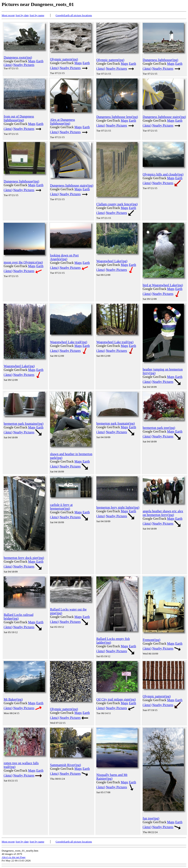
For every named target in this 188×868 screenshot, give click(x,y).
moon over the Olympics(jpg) (23, 262)
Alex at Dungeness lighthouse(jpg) (62, 122)
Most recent (8, 15)
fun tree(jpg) (151, 818)
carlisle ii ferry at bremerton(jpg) (61, 507)
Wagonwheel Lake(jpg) (112, 261)
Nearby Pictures (24, 65)
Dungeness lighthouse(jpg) (160, 60)
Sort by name (37, 15)
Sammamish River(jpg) (65, 765)
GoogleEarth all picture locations (74, 15)
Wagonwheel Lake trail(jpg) (69, 342)
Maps (32, 61)
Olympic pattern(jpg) (64, 59)
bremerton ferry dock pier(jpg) (24, 558)
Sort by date (22, 15)
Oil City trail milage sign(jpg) (116, 699)
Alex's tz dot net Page (14, 857)
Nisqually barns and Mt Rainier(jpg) (112, 777)
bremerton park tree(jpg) (159, 428)
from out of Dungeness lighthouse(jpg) (19, 118)
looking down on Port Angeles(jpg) (64, 257)
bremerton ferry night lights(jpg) (118, 507)
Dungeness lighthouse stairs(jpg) (164, 117)
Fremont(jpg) (151, 640)
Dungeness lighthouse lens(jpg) (117, 117)
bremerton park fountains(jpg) (24, 424)
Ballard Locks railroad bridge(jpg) (19, 617)
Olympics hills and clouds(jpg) (163, 174)
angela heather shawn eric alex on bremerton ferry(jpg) (163, 513)
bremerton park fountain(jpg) (116, 423)
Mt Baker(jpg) (13, 699)
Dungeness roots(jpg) (18, 57)
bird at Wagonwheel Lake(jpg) (163, 285)
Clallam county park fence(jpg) (117, 204)
